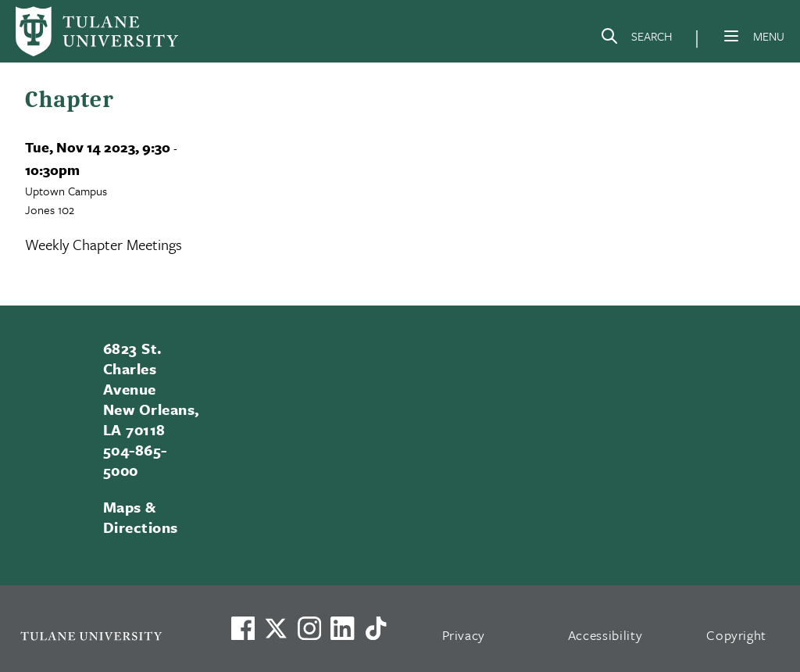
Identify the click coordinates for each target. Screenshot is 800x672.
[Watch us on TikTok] (376, 628)
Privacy (464, 635)
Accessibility (605, 635)
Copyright (736, 635)
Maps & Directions (141, 517)
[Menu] (731, 36)
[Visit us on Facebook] (243, 628)
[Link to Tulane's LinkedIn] (342, 628)
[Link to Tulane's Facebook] (309, 628)
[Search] (636, 39)
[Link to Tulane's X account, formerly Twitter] (276, 628)
